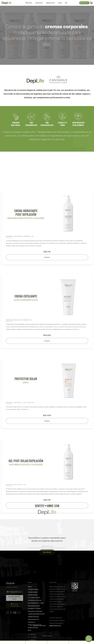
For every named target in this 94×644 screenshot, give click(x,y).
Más (66, 3)
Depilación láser (39, 3)
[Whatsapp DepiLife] (89, 639)
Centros (60, 3)
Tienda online (29, 3)
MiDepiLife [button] (84, 3)
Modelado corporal (50, 3)
